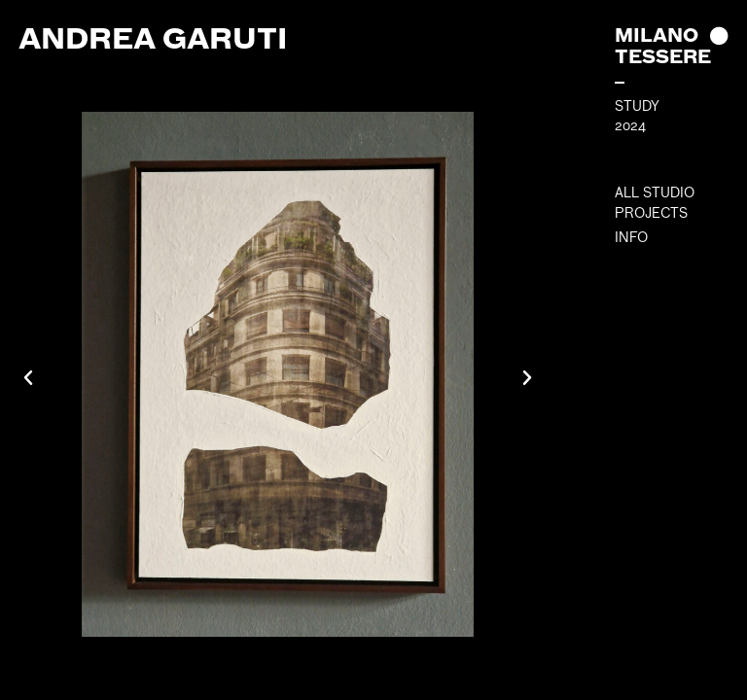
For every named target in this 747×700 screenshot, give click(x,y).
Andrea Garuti (153, 37)
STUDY (637, 106)
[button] (28, 378)
